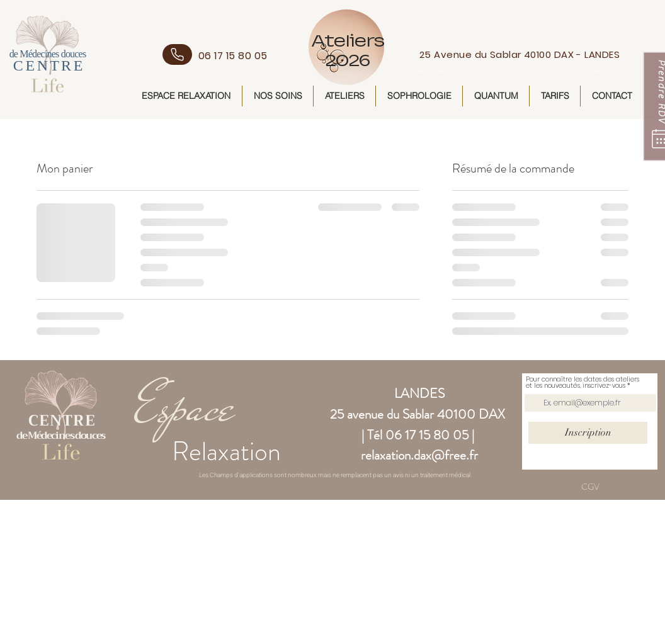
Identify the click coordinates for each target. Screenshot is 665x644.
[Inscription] (588, 433)
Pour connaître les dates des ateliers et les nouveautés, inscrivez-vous (583, 383)
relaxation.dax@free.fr (419, 455)
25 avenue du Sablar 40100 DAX (418, 414)
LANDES (419, 393)
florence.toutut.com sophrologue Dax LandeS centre (530, 33)
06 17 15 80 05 (427, 435)
